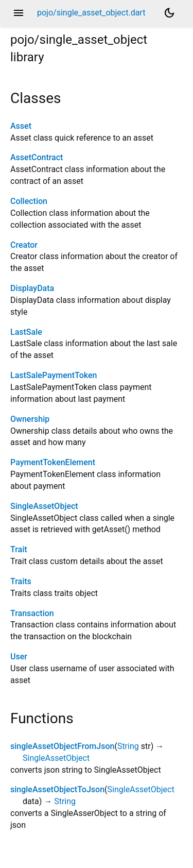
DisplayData (32, 288)
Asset (21, 126)
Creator (24, 245)
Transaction (32, 613)
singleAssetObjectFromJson (62, 746)
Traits (21, 581)
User (19, 657)
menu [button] (19, 13)
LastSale (26, 332)
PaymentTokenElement (53, 462)
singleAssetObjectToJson (57, 789)
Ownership (30, 419)
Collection (29, 201)
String (128, 746)
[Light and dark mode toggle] (169, 13)
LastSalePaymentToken (54, 375)
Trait (19, 549)
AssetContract (37, 157)
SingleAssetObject (44, 506)
